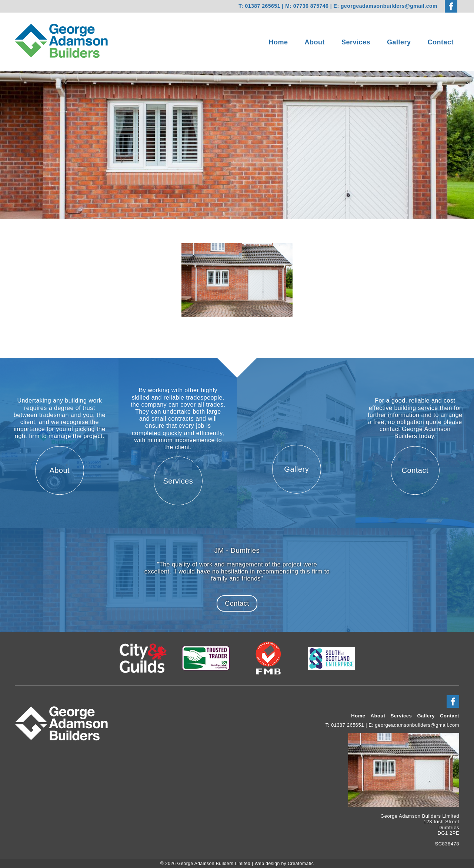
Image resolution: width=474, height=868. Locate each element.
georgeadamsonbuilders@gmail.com (389, 6)
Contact (441, 42)
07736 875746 (312, 6)
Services (356, 42)
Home (278, 42)
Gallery (399, 42)
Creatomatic (301, 864)
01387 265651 (263, 6)
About (315, 42)
